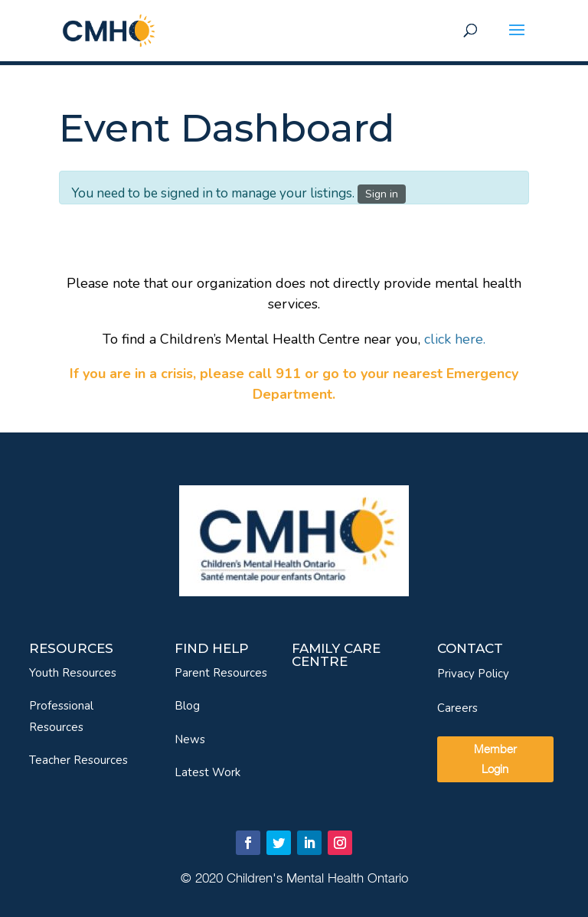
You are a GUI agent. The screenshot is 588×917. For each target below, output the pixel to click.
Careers (457, 708)
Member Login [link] (495, 759)
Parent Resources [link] (221, 673)
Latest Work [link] (207, 772)
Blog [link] (187, 706)
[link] (109, 29)
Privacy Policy (473, 674)
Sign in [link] (382, 194)
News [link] (190, 739)
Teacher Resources (78, 760)
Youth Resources (73, 673)
